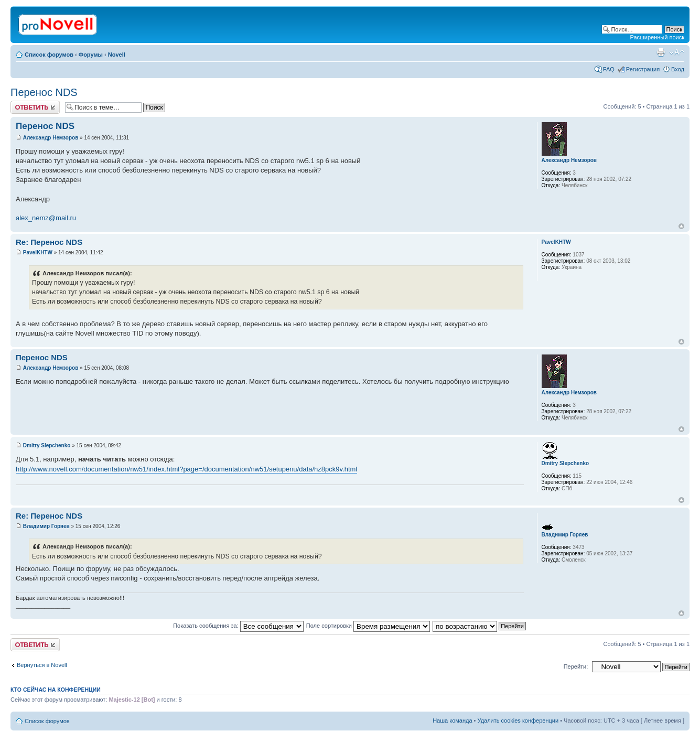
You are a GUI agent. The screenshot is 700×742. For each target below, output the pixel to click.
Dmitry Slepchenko (47, 445)
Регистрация (643, 69)
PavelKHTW (38, 252)
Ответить (35, 107)
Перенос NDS (44, 92)
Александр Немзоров (51, 138)
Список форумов (49, 55)
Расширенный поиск (657, 37)
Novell (117, 55)
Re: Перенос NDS (49, 242)
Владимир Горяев (46, 526)
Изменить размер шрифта (677, 52)
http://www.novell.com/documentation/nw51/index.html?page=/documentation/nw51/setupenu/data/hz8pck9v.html (186, 469)
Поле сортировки (368, 626)
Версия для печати (661, 52)
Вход (678, 69)
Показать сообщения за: (238, 626)
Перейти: (576, 666)
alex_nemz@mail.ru (46, 218)
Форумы (91, 55)
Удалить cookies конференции (518, 721)
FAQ (609, 69)
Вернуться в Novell (42, 665)
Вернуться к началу (681, 226)
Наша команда (452, 721)
